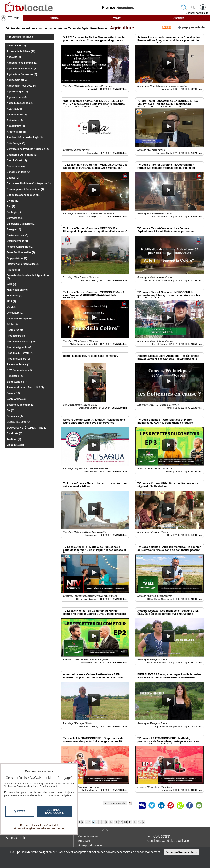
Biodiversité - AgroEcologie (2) (25, 138)
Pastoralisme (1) (16, 46)
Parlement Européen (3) (21, 319)
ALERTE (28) (14, 109)
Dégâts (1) (13, 178)
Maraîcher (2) (14, 296)
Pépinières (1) (15, 330)
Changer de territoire (197, 13)
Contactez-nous (88, 836)
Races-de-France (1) (19, 365)
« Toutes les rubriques (20, 37)
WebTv (116, 18)
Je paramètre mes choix (181, 852)
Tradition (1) (14, 439)
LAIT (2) (11, 284)
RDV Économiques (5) (20, 370)
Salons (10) (13, 393)
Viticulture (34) (15, 445)
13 (125, 822)
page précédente (191, 27)
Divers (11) (13, 201)
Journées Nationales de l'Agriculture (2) (28, 277)
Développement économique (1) (25, 189)
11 (116, 822)
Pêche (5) (12, 324)
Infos (159, 836)
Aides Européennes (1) (20, 103)
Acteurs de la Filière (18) (21, 51)
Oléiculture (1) (15, 313)
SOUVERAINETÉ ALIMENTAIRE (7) (27, 428)
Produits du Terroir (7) (20, 353)
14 (130, 822)
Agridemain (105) (17, 80)
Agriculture (121, 28)
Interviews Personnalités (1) (23, 264)
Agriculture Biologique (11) (23, 69)
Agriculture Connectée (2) (22, 74)
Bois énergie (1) (16, 143)
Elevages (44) (15, 218)
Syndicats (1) (14, 433)
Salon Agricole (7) (17, 382)
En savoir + (85, 841)
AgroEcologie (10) (17, 92)
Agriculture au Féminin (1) (22, 63)
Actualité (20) (14, 57)
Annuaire (179, 18)
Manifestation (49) (17, 290)
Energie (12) (14, 229)
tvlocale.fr (15, 838)
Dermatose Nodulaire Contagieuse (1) (29, 183)
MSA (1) (11, 301)
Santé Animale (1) (17, 399)
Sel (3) (10, 410)
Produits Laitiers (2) (18, 359)
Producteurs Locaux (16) (21, 342)
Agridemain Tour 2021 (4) (21, 86)
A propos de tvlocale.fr (92, 845)
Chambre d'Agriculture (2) (22, 155)
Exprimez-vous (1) (17, 241)
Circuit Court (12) (17, 161)
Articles (54, 18)
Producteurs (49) (17, 336)
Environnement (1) (18, 235)
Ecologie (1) (14, 212)
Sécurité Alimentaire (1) (21, 405)
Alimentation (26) (17, 115)
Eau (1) (11, 206)
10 (111, 822)
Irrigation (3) (14, 270)
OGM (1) (12, 307)
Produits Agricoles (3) (19, 347)
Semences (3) (15, 416)
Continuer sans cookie (55, 811)
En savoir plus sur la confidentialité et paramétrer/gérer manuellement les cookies (39, 827)
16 (140, 822)
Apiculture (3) (15, 120)
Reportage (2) (15, 376)
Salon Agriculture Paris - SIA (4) (25, 388)
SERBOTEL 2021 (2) (18, 422)
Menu (18, 18)
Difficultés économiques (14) (23, 195)
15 (135, 822)
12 (120, 822)
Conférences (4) (16, 166)
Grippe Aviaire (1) (17, 258)
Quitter (20, 811)
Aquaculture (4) (16, 126)
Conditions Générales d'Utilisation (169, 841)
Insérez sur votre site (115, 803)
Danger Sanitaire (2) (18, 172)
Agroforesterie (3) (17, 97)
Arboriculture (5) (16, 132)
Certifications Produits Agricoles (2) (28, 149)
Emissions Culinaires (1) (21, 224)
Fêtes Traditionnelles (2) (21, 252)
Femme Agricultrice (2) (20, 247)
